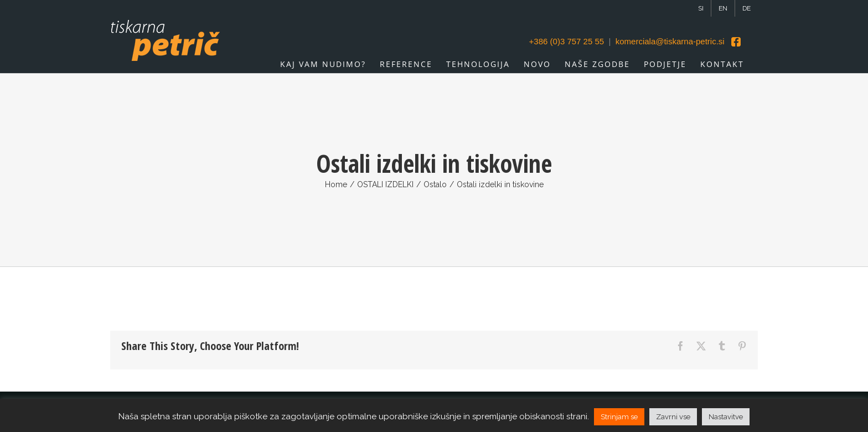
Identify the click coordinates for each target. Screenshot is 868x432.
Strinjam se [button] (619, 417)
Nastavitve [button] (726, 417)
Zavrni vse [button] (673, 417)
